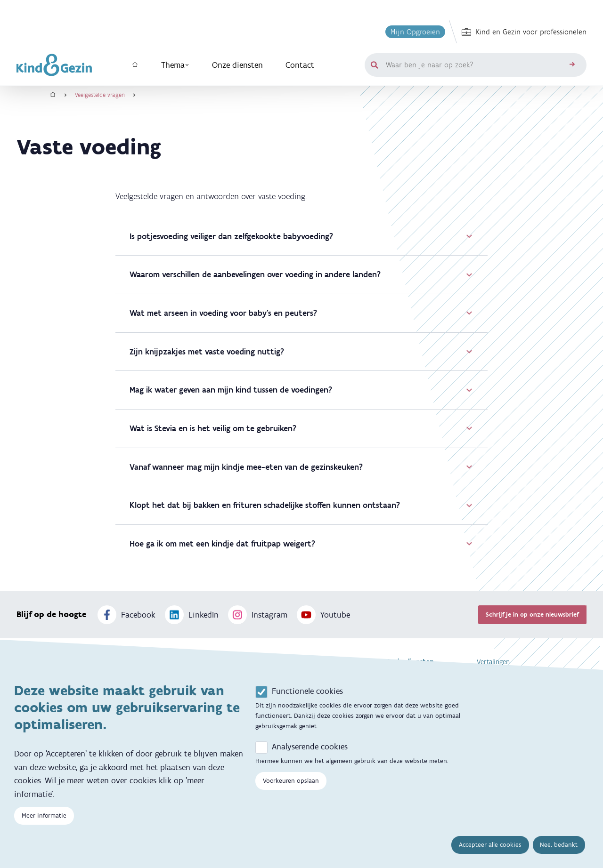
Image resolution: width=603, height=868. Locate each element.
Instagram (258, 615)
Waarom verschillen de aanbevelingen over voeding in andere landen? (301, 274)
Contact (300, 65)
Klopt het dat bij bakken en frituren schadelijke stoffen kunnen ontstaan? (301, 505)
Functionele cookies (307, 692)
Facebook (126, 615)
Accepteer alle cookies (490, 846)
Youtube (323, 615)
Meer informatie (44, 817)
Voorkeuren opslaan (291, 782)
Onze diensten (237, 65)
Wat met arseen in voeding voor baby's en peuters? (301, 313)
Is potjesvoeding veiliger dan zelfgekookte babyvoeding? (301, 236)
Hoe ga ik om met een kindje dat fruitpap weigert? (301, 544)
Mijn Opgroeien (415, 32)
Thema (175, 65)
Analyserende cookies (310, 748)
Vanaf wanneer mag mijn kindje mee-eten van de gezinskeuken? (301, 467)
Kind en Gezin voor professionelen (524, 32)
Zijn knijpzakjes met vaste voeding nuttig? (301, 352)
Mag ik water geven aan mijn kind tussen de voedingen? (301, 390)
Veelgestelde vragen (100, 95)
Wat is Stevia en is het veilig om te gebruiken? (301, 428)
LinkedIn (192, 615)
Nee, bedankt (559, 846)
